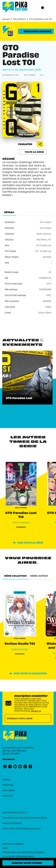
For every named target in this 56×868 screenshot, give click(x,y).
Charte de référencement (18, 856)
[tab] (9, 212)
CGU (5, 848)
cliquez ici (36, 711)
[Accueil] (15, 7)
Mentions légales (13, 844)
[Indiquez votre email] (24, 718)
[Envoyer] (48, 718)
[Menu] (46, 8)
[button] (36, 31)
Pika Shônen (19, 19)
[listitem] (5, 767)
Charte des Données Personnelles (23, 852)
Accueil (6, 19)
